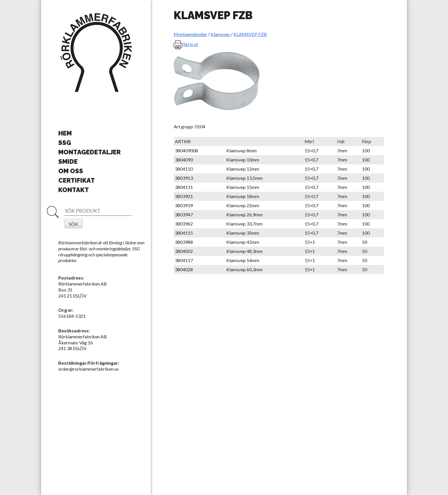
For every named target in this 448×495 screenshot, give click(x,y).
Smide (68, 161)
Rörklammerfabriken (96, 53)
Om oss (71, 171)
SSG (65, 143)
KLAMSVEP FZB (250, 34)
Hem (65, 133)
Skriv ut (191, 44)
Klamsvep (220, 34)
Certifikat (77, 180)
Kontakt (74, 190)
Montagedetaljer (89, 152)
